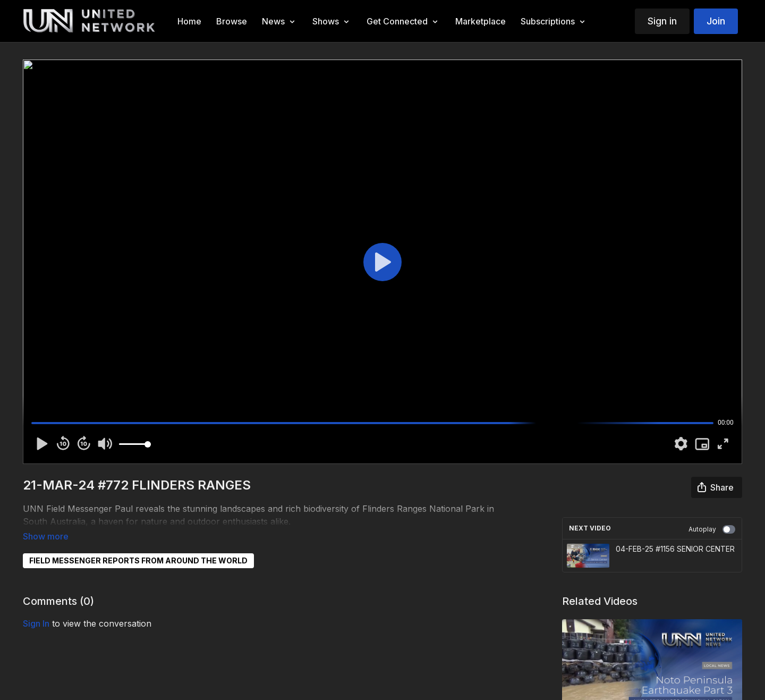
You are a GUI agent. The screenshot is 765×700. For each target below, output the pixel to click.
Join (716, 21)
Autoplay (712, 529)
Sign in (662, 21)
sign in (36, 609)
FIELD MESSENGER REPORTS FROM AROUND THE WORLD (138, 546)
